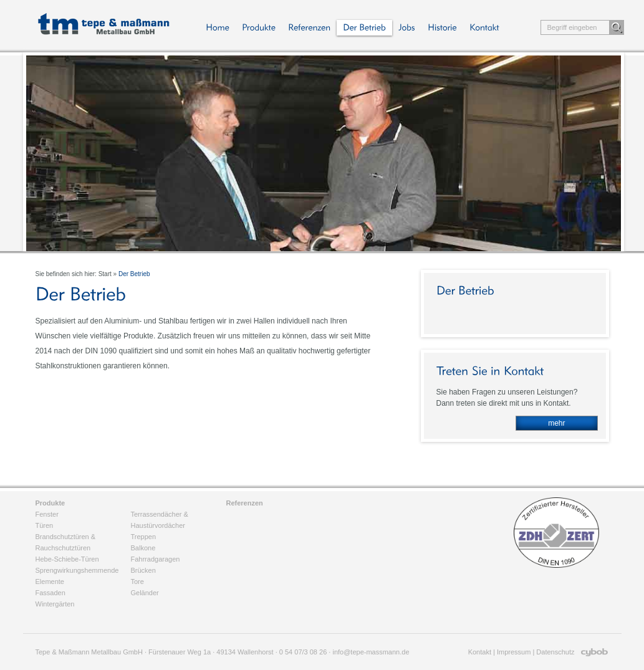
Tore (137, 581)
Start (105, 274)
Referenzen (245, 503)
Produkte (50, 503)
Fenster (47, 514)
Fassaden (50, 593)
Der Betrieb (134, 274)
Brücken (143, 570)
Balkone (143, 548)
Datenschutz (555, 652)
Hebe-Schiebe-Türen (67, 559)
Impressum (514, 652)
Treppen (144, 537)
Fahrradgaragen (156, 559)
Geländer (145, 593)
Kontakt (480, 652)
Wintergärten (55, 604)
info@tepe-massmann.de (371, 652)
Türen (45, 525)
